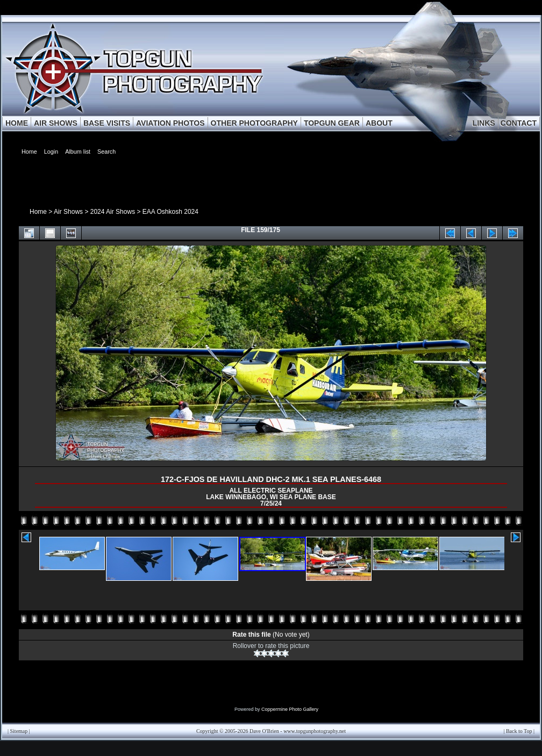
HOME (17, 123)
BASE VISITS (107, 123)
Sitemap (19, 731)
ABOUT (379, 123)
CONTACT (519, 123)
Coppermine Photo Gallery (290, 709)
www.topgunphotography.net (315, 731)
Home (38, 212)
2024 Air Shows (113, 212)
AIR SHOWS (56, 123)
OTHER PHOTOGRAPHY (254, 123)
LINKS (484, 123)
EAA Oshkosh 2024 (170, 212)
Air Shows (68, 212)
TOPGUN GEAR (332, 123)
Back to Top (519, 731)
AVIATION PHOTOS (170, 123)
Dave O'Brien (264, 731)
